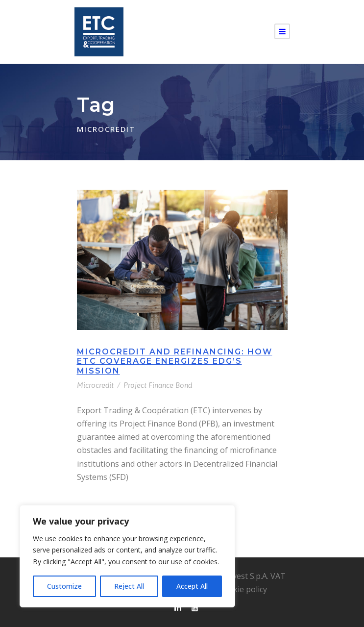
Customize (64, 586)
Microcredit (95, 385)
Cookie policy (243, 589)
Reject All (129, 586)
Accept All (192, 586)
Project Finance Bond (158, 385)
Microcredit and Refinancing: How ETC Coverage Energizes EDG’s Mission (175, 361)
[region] (127, 556)
